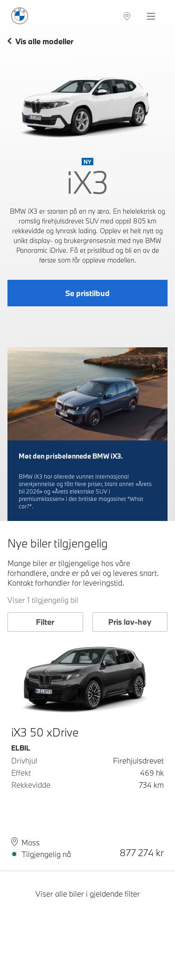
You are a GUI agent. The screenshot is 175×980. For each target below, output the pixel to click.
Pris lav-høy (130, 622)
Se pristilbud (87, 293)
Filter (45, 622)
